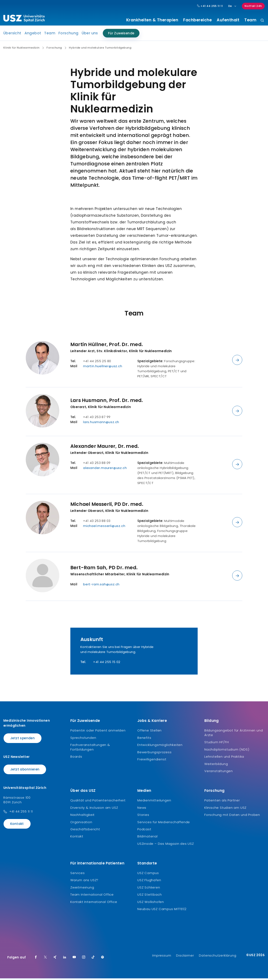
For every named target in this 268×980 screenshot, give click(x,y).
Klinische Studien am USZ (225, 809)
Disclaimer (185, 957)
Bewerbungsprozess (155, 754)
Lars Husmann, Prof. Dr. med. (107, 402)
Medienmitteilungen (154, 802)
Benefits (144, 739)
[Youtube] (74, 959)
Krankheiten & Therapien (152, 20)
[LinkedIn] (65, 959)
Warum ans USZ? (84, 882)
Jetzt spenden (23, 740)
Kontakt (17, 825)
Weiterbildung (216, 765)
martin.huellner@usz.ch (103, 368)
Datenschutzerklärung (218, 957)
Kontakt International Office (94, 903)
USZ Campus (148, 875)
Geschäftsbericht (85, 831)
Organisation (81, 824)
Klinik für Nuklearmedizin (21, 49)
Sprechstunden (83, 739)
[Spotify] (103, 959)
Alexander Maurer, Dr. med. (105, 448)
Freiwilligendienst (152, 761)
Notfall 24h (253, 6)
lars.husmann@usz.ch (101, 424)
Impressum (162, 957)
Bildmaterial (148, 838)
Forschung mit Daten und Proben (232, 816)
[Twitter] (45, 959)
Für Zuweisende (121, 35)
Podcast (144, 831)
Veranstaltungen (219, 773)
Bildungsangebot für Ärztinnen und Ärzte (234, 734)
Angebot (33, 35)
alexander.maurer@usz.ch (105, 469)
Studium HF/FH (216, 744)
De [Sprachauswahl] (233, 6)
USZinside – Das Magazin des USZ (166, 845)
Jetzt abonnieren (25, 771)
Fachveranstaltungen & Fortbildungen (90, 749)
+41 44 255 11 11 (21, 813)
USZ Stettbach (149, 896)
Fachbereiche (197, 20)
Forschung (68, 35)
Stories (143, 816)
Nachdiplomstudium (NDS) (227, 751)
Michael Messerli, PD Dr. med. (107, 506)
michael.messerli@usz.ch (104, 527)
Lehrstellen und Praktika (224, 758)
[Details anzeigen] (237, 362)
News (142, 809)
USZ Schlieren (149, 889)
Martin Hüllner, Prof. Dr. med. (107, 346)
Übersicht (12, 35)
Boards (76, 758)
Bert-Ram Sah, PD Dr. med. (104, 569)
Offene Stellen (149, 732)
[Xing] (55, 959)
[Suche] (262, 21)
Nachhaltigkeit (82, 816)
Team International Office (92, 896)
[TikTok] (93, 959)
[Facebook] (36, 959)
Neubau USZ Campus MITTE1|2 (162, 911)
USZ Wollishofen (151, 903)
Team (250, 20)
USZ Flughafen (149, 882)
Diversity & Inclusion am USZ (94, 809)
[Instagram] (84, 959)
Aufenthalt (228, 20)
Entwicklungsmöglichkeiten (160, 746)
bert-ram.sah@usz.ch (101, 586)
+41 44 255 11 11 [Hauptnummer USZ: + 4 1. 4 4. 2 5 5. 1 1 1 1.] (210, 6)
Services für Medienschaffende (164, 824)
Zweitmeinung (82, 889)
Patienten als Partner (222, 802)
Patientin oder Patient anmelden (98, 732)
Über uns (90, 35)
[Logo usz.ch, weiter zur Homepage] (24, 19)
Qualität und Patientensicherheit (98, 802)
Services (77, 875)
